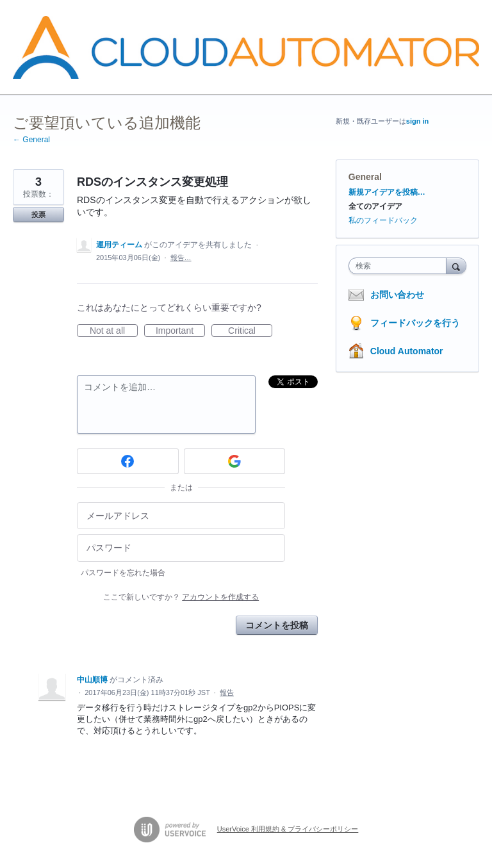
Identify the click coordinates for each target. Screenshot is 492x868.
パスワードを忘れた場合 (123, 573)
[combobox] (400, 266)
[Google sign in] (235, 461)
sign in (417, 121)
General (365, 177)
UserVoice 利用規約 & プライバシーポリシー (288, 829)
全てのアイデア (375, 206)
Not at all (114, 331)
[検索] (456, 266)
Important (180, 331)
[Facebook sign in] (128, 461)
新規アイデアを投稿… (387, 192)
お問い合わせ (397, 295)
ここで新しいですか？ (181, 597)
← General (31, 140)
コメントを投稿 (277, 625)
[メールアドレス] (181, 516)
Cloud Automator (407, 351)
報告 (227, 692)
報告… (181, 258)
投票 (38, 215)
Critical (250, 331)
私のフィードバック (383, 220)
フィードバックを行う (415, 323)
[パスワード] (181, 548)
